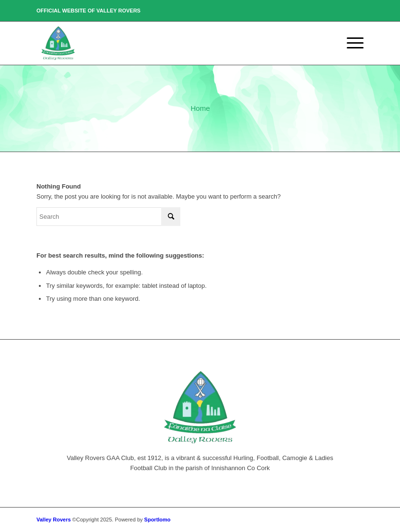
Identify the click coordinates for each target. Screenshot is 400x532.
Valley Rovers (54, 520)
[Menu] (350, 43)
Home (200, 108)
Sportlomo (158, 520)
